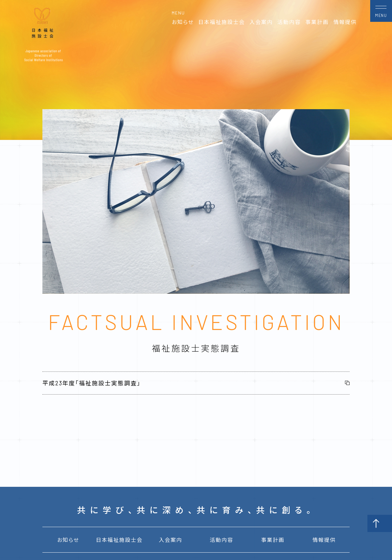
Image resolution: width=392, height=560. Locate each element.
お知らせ (183, 22)
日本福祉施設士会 (221, 22)
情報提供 (345, 22)
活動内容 (289, 22)
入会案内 (261, 22)
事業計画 (317, 22)
